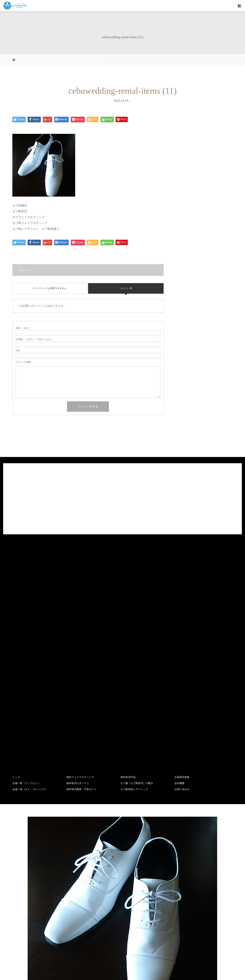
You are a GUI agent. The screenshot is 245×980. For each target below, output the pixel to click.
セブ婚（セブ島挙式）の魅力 (137, 783)
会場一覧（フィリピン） (26, 783)
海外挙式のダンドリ (78, 783)
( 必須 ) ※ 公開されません (34, 339)
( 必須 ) (23, 328)
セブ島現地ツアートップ (134, 789)
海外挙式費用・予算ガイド (81, 789)
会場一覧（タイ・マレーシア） (30, 789)
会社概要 (179, 783)
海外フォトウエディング (80, 777)
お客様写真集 (182, 777)
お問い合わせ (182, 789)
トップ (16, 777)
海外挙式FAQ (128, 777)
